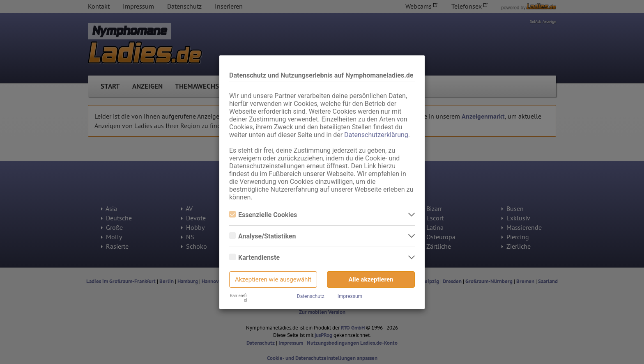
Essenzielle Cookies (263, 215)
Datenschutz (311, 296)
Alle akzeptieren (371, 279)
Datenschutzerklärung (376, 135)
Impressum (350, 296)
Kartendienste (254, 258)
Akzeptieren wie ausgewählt (273, 279)
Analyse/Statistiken (262, 236)
